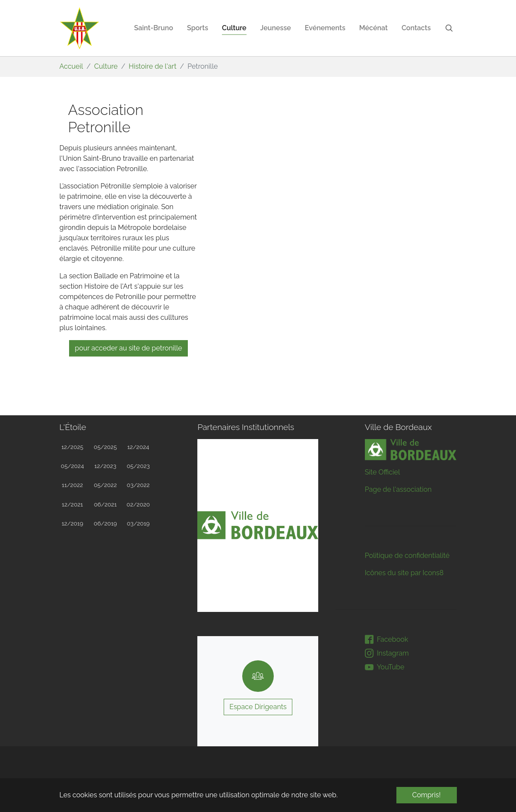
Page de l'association (398, 489)
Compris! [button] (427, 795)
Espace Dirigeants (258, 707)
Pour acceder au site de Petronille (128, 348)
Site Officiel (383, 472)
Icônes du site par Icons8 (404, 573)
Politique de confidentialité (407, 556)
